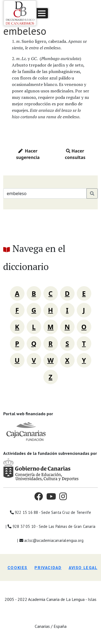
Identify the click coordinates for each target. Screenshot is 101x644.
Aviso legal (83, 568)
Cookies (18, 568)
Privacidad (48, 568)
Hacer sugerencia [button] (28, 154)
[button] (42, 13)
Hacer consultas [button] (75, 154)
